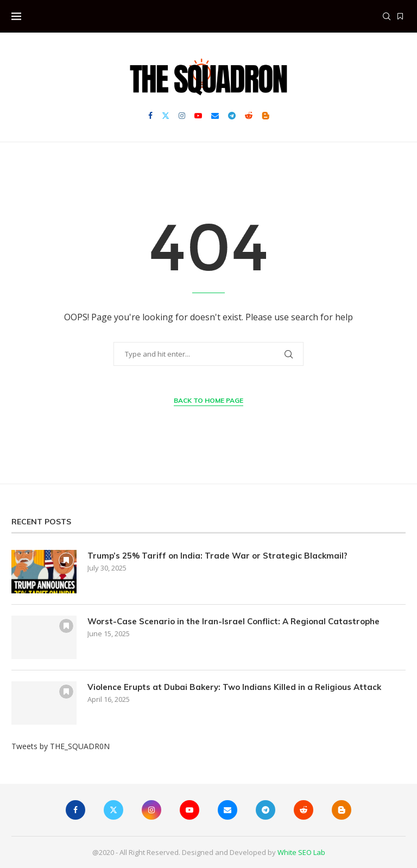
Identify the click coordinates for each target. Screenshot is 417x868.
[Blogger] (266, 116)
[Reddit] (249, 116)
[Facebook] (150, 116)
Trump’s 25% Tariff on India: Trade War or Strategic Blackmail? (217, 556)
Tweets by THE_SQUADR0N (61, 746)
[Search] (387, 16)
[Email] (215, 116)
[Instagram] (182, 116)
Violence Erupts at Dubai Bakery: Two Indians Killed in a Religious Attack (234, 687)
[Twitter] (166, 116)
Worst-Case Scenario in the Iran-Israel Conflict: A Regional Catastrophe (233, 621)
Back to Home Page (208, 400)
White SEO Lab (301, 852)
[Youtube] (198, 116)
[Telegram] (232, 116)
